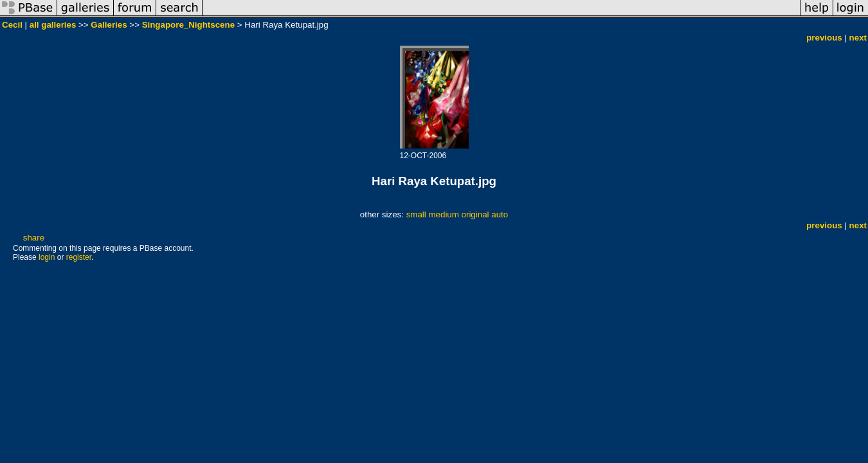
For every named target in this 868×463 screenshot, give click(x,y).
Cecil (12, 25)
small (416, 214)
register (79, 257)
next (858, 38)
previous (824, 38)
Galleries (109, 25)
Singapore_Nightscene (188, 25)
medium (443, 214)
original (475, 214)
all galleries (53, 25)
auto (500, 214)
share (34, 238)
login (47, 257)
